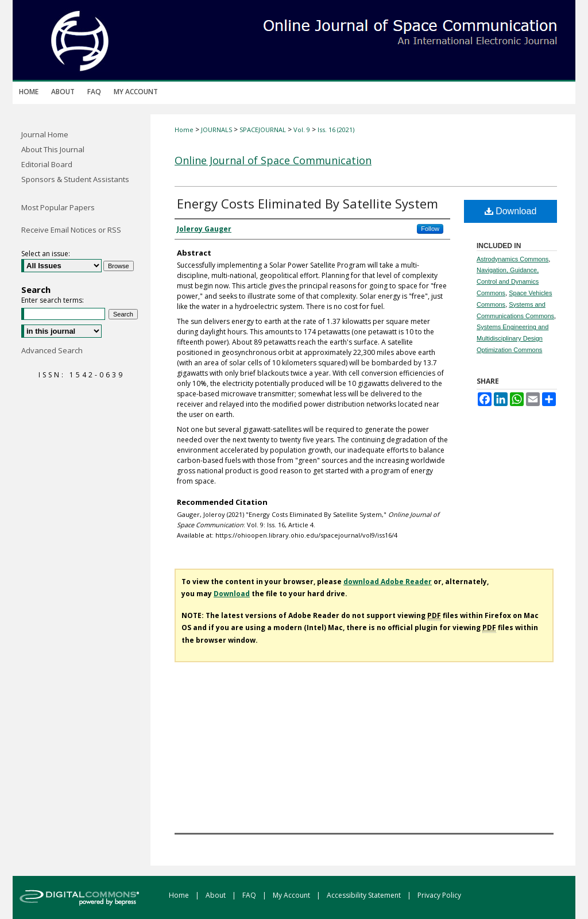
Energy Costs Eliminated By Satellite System (307, 203)
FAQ (250, 895)
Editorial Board (47, 164)
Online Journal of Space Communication (273, 160)
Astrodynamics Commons (512, 259)
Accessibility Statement (365, 895)
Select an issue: (46, 254)
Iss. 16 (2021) (336, 130)
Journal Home (45, 134)
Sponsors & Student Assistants (75, 179)
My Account (292, 895)
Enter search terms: (53, 300)
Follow (430, 229)
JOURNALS (216, 130)
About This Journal (53, 149)
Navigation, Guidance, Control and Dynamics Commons (508, 281)
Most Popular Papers (58, 207)
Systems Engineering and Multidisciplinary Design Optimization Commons (512, 338)
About (216, 895)
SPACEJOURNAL (263, 130)
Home (184, 130)
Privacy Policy (439, 895)
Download (511, 211)
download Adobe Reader (388, 582)
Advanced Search (52, 350)
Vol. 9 (302, 130)
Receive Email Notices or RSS (71, 230)
